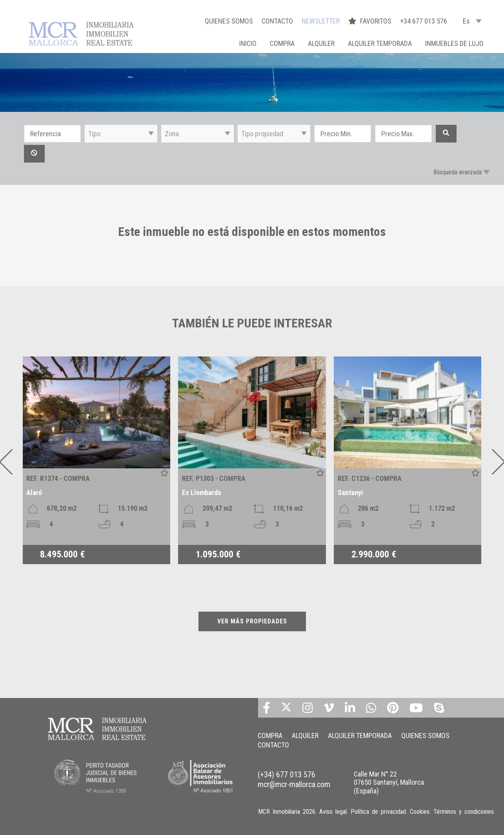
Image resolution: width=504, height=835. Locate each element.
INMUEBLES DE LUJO (454, 43)
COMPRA (282, 43)
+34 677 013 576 (424, 21)
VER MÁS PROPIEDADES (252, 621)
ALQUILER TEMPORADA (380, 43)
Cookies (420, 812)
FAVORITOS (371, 21)
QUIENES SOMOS (229, 21)
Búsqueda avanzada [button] (458, 172)
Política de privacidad (378, 812)
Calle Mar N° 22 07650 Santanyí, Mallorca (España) (389, 782)
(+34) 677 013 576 (287, 775)
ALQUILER (321, 43)
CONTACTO (277, 21)
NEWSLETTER (321, 21)
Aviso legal (333, 812)
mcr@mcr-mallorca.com (294, 784)
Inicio (248, 43)
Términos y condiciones (464, 812)
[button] (121, 134)
